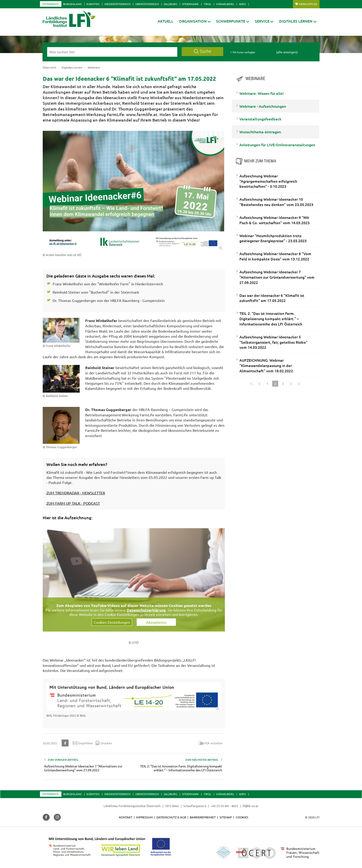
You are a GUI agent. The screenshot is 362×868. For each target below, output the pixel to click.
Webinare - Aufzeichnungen (263, 106)
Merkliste (308, 4)
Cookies (242, 817)
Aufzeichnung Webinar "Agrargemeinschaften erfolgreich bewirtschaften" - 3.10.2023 (268, 181)
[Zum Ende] (299, 384)
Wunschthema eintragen (260, 132)
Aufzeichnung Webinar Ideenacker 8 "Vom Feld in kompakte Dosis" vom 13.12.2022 (275, 256)
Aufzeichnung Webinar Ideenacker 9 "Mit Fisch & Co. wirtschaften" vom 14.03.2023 (275, 220)
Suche (202, 51)
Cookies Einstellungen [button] (112, 622)
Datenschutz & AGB (171, 817)
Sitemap (226, 817)
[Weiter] (291, 384)
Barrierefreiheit (203, 817)
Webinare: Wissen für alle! (262, 93)
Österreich (50, 4)
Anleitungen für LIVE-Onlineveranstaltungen (277, 145)
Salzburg (170, 4)
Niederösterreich (117, 4)
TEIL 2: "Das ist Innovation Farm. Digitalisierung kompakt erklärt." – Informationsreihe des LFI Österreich (271, 319)
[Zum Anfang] (252, 384)
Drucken (103, 743)
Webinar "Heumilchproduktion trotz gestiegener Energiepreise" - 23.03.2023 (273, 238)
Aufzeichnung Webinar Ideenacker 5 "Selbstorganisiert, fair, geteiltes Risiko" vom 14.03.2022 (273, 342)
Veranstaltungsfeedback (260, 119)
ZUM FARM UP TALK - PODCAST (73, 503)
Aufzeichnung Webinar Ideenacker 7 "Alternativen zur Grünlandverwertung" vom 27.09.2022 (277, 277)
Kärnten (93, 4)
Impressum (144, 817)
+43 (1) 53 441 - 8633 (224, 806)
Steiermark (190, 4)
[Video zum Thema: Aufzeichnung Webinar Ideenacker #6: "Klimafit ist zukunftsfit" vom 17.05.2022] (134, 579)
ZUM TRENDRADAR (63, 493)
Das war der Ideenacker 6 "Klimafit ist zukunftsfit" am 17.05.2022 (272, 298)
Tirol (207, 4)
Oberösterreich (147, 4)
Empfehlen (83, 743)
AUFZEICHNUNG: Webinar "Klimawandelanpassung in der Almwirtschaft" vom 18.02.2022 (266, 365)
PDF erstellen (211, 743)
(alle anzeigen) (287, 52)
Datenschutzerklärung (146, 610)
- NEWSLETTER (92, 493)
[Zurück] (259, 384)
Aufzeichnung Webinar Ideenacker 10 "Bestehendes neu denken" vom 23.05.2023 (276, 202)
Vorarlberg (225, 4)
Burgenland (72, 4)
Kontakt (126, 817)
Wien (242, 4)
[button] (195, 21)
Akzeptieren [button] (156, 622)
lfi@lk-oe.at (250, 806)
